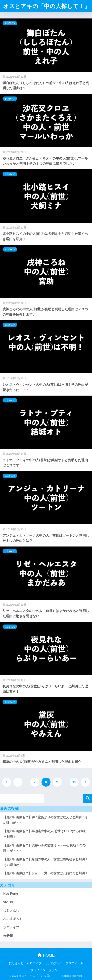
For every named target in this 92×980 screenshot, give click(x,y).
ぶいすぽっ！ (13, 919)
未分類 (8, 936)
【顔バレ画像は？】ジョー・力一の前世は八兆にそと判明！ (46, 873)
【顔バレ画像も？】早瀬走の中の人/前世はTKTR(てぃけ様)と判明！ (45, 834)
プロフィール (74, 963)
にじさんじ (10, 174)
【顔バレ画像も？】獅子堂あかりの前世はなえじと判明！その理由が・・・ (46, 820)
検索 (88, 798)
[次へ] (85, 782)
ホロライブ (10, 23)
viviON (8, 902)
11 (74, 782)
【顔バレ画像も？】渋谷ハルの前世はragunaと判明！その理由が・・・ (44, 848)
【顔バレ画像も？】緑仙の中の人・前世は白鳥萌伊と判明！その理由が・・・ (46, 862)
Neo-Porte (11, 894)
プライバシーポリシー (45, 970)
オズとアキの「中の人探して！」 (47, 6)
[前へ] (7, 782)
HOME (46, 955)
